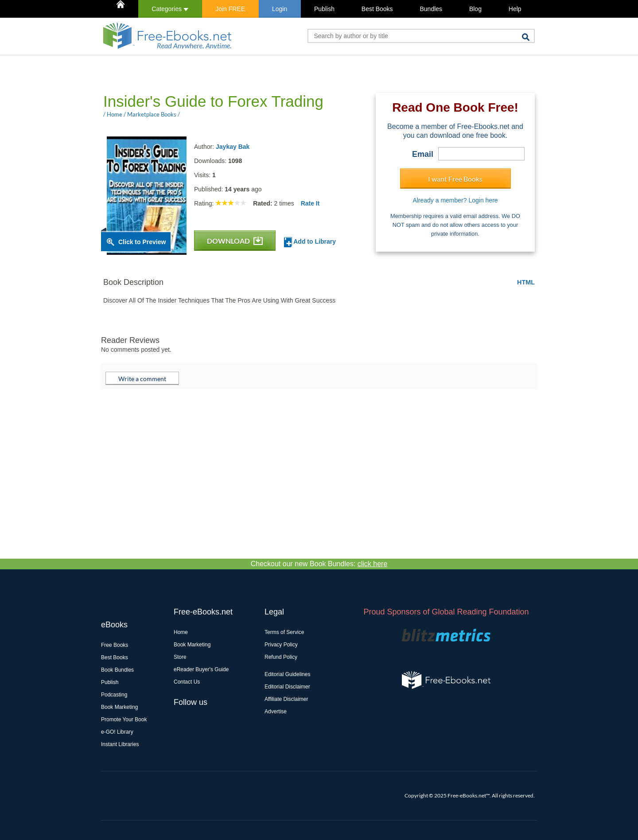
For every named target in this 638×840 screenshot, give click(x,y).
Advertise (276, 712)
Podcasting (114, 695)
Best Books (377, 9)
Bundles (431, 9)
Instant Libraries (120, 744)
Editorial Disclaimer (287, 687)
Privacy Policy (281, 645)
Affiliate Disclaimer (286, 699)
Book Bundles (117, 670)
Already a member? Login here (455, 200)
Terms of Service (284, 632)
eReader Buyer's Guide (201, 669)
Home (181, 632)
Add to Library (310, 242)
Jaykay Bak (233, 147)
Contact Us (187, 682)
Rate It (310, 203)
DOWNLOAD (235, 241)
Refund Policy (281, 657)
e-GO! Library (117, 732)
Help (515, 9)
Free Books (115, 645)
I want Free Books (455, 179)
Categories (170, 9)
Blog (475, 9)
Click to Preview (142, 242)
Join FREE (230, 9)
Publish (324, 9)
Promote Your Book (124, 719)
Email (423, 154)
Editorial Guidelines (287, 674)
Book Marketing (119, 707)
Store (180, 657)
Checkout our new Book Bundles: (319, 564)
